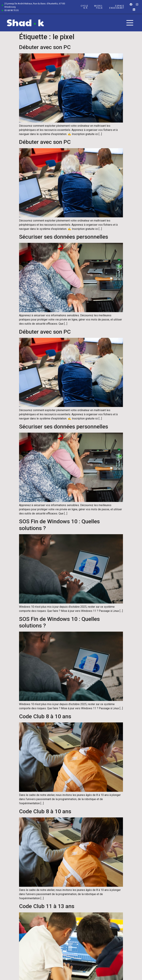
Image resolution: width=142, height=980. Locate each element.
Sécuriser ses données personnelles (64, 237)
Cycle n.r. (85, 7)
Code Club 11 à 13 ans (47, 906)
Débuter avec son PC (45, 47)
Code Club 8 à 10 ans (45, 716)
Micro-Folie (99, 7)
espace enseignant (117, 7)
